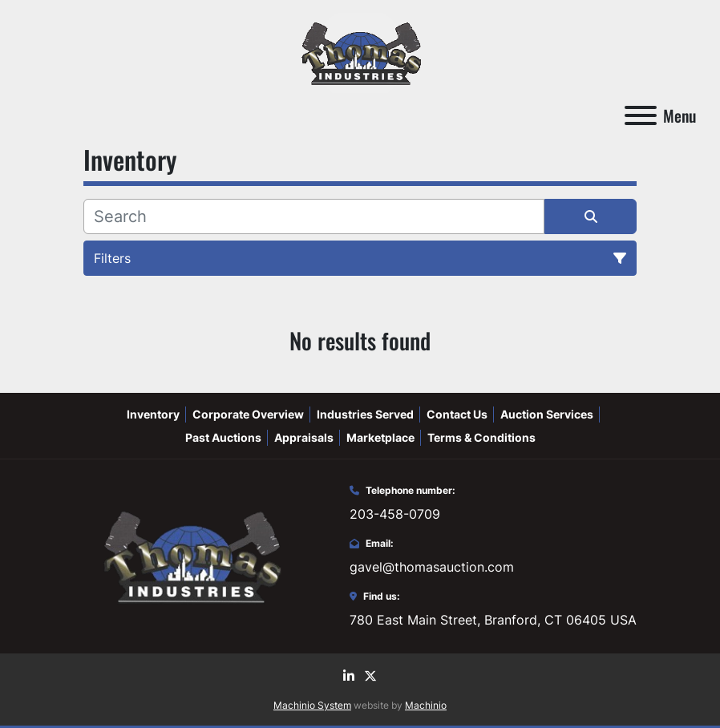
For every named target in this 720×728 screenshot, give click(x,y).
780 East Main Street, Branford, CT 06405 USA (493, 620)
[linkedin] (349, 676)
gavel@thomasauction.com (432, 567)
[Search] (314, 216)
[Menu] (641, 115)
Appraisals (304, 437)
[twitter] (370, 676)
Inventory (153, 414)
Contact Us (457, 414)
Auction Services (547, 414)
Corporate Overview (248, 414)
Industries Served (365, 414)
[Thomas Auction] (190, 555)
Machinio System (312, 705)
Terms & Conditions (481, 437)
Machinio (426, 705)
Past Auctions (223, 437)
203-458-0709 (395, 514)
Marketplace (380, 437)
